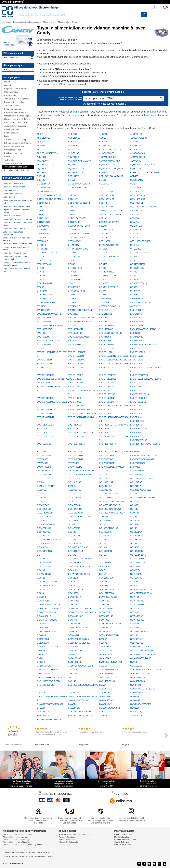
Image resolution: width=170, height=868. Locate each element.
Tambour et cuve (12, 106)
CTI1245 (41, 256)
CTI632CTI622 (137, 268)
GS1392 (103, 643)
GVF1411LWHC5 (45, 673)
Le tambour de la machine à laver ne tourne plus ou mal (17, 264)
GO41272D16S (137, 559)
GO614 (71, 585)
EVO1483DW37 (44, 329)
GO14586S (73, 524)
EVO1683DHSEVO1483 (111, 333)
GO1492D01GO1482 (78, 547)
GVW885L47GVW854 (109, 708)
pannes (7, 42)
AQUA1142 (136, 168)
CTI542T (103, 264)
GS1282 (103, 639)
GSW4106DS (105, 647)
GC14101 (41, 497)
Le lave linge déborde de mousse (15, 253)
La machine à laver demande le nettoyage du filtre (15, 258)
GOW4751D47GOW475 (79, 608)
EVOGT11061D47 (139, 348)
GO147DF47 (74, 528)
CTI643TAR (73, 276)
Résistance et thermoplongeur (17, 116)
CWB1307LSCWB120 (109, 306)
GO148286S (105, 532)
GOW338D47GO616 (109, 597)
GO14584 (135, 520)
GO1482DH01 (106, 536)
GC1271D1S (74, 478)
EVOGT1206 (136, 364)
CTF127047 (74, 245)
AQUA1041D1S (75, 165)
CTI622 (40, 268)
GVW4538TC (105, 696)
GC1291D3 (42, 490)
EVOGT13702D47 (77, 406)
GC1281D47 (136, 482)
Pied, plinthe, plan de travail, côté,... (17, 170)
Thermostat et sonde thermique (13, 163)
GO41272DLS (75, 562)
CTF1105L (42, 237)
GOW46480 (105, 601)
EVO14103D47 (137, 314)
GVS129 (72, 677)
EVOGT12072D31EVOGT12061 (145, 379)
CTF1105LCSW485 (77, 237)
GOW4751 (104, 605)
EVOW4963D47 (44, 467)
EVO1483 (73, 325)
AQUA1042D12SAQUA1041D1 (114, 168)
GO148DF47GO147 (46, 543)
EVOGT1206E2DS (139, 375)
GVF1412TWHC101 (140, 673)
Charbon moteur (11, 92)
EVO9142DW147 (76, 344)
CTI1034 (103, 249)
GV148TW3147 (106, 654)
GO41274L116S (138, 562)
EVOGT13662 (75, 398)
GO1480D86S (44, 532)
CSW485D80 (74, 230)
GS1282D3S (43, 643)
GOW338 (41, 597)
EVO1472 (104, 318)
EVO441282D (137, 337)
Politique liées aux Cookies (125, 840)
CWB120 (72, 302)
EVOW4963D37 (138, 463)
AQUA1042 (42, 168)
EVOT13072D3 (44, 444)
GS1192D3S (43, 639)
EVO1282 (104, 310)
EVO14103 (73, 314)
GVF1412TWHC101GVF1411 (51, 677)
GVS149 (72, 681)
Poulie (7, 157)
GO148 (134, 528)
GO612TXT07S (106, 578)
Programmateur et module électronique (16, 89)
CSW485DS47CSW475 (79, 233)
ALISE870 (73, 145)
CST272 (134, 214)
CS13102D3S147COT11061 (50, 199)
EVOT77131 (43, 451)
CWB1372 (135, 306)
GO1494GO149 (75, 551)
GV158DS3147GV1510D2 (80, 666)
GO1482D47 (43, 536)
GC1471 (41, 501)
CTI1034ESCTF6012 (47, 253)
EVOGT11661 (137, 356)
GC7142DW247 (75, 513)
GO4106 (72, 555)
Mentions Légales (122, 837)
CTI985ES (135, 295)
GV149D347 (105, 658)
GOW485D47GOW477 (48, 620)
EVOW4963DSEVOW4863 (112, 467)
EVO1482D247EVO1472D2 (50, 325)
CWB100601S (137, 298)
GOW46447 (74, 601)
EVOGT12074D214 (108, 383)
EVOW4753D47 (76, 455)
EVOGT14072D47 (46, 417)
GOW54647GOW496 (78, 627)
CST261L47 (74, 214)
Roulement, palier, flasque (16, 102)
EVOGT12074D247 (139, 383)
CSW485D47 (43, 230)
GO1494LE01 (106, 551)
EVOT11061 (136, 417)
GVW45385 (105, 693)
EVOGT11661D (44, 360)
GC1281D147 (74, 482)
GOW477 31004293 (46, 612)
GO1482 (72, 532)
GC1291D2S (136, 486)
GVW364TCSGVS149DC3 (143, 689)
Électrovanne (10, 95)
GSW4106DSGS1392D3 (142, 647)
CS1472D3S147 (107, 207)
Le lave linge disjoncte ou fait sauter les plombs (18, 224)
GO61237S (73, 578)
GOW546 (135, 624)
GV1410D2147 (75, 650)
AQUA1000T (43, 161)
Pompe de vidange (13, 109)
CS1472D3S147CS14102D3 (144, 207)
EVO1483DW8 (106, 329)
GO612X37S (136, 578)
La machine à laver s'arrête (13, 194)
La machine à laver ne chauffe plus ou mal (17, 202)
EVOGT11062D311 (77, 352)
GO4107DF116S (138, 555)
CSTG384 (135, 218)
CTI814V (134, 279)
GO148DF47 (136, 539)
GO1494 (103, 547)
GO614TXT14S (106, 589)
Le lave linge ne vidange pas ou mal (16, 206)
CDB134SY (73, 176)
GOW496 (72, 620)
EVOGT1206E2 (75, 375)
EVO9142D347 (44, 344)
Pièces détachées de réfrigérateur (17, 842)
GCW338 (135, 513)
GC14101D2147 (76, 497)
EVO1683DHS (75, 333)
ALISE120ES (74, 138)
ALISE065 (73, 134)
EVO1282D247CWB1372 (49, 314)
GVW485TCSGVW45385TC (50, 704)
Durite (7, 136)
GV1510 (41, 662)
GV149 (40, 658)
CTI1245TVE (74, 256)
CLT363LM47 (105, 184)
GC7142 (134, 509)
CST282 (103, 218)
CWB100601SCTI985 (47, 302)
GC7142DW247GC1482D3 (112, 513)
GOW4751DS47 (107, 608)
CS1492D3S (136, 210)
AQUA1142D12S (45, 172)
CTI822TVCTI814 (138, 283)
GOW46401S (43, 601)
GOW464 (135, 597)
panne (76, 112)
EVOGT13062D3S (46, 398)
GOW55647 (136, 627)
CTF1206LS (43, 241)
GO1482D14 (136, 532)
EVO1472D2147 (138, 318)
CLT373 (134, 184)
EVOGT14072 (106, 413)
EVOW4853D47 (76, 459)
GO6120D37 (136, 574)
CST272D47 (43, 218)
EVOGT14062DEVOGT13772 (82, 413)
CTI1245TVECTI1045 (109, 256)
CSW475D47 (43, 226)
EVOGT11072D (138, 352)
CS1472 (103, 203)
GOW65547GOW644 (109, 635)
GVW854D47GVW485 (141, 704)
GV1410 (41, 650)
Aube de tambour (12, 129)
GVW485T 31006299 (78, 700)
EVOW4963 (74, 463)
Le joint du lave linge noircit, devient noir (16, 270)
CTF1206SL (105, 241)
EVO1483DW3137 (139, 325)
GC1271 (103, 474)
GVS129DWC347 (138, 677)
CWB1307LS (74, 306)
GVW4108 (42, 693)
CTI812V (41, 279)
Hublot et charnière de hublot (17, 119)
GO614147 (104, 585)
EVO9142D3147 (138, 341)
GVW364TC (136, 685)
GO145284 (73, 520)
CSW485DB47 (106, 230)
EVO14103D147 (107, 314)
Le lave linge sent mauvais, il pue (15, 229)
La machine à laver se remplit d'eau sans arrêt (16, 239)
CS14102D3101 (107, 199)
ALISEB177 (42, 149)
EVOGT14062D (138, 409)
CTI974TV (135, 291)
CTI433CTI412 (106, 260)
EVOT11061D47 (76, 425)
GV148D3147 (74, 654)
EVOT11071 (136, 425)
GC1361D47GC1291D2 (110, 494)
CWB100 (72, 298)
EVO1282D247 (137, 310)
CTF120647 (136, 237)
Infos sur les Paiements (68, 842)
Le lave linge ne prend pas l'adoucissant (13, 233)
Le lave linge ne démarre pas (14, 187)
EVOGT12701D (106, 386)
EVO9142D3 (105, 341)
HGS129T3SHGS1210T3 (80, 715)
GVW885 (41, 708)
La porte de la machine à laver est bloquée (16, 211)
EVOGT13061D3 (107, 394)
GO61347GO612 (45, 585)
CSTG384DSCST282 (109, 222)
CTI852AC (42, 291)
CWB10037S (105, 298)
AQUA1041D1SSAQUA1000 (144, 165)
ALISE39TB (105, 142)
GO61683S (73, 593)
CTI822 (71, 283)
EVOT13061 (136, 432)
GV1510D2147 (75, 662)
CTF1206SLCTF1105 (140, 241)
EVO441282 (105, 337)
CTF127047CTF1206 (109, 245)
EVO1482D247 (137, 321)
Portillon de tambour (13, 153)
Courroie (8, 85)
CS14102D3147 (138, 199)
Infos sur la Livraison (67, 840)
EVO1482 (104, 321)
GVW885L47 (74, 708)
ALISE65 (134, 142)
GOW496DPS (75, 624)
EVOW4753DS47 (107, 455)
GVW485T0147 (106, 700)
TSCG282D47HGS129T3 (49, 719)
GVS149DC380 (137, 681)
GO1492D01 (43, 547)
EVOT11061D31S (45, 425)
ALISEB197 (73, 153)
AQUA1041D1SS (107, 165)
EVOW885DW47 (45, 471)
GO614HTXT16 (75, 589)
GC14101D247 (106, 497)
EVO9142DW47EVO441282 (143, 344)
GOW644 (72, 631)
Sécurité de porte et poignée (17, 140)
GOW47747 (105, 612)
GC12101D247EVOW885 (80, 474)
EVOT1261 (104, 432)
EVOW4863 (42, 463)
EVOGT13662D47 (139, 398)
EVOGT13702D (106, 402)
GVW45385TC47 (138, 693)
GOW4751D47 (137, 605)
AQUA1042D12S (76, 168)
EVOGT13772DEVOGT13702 (82, 409)
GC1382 (134, 494)
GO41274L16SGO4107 (79, 566)
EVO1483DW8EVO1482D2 (143, 329)
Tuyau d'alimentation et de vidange (16, 167)
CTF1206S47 (74, 241)
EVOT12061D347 (138, 429)
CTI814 (103, 279)
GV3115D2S (136, 666)
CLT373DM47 (43, 188)
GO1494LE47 (137, 551)
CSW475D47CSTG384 (79, 226)
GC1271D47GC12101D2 (142, 478)
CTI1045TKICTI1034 (140, 253)
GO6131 (103, 582)
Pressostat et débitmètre (15, 112)
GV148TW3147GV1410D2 (143, 654)
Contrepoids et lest (13, 150)
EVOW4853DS (106, 459)
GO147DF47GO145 (108, 528)
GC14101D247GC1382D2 (143, 497)
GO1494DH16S (44, 551)
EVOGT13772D (44, 409)
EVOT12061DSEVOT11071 (81, 432)
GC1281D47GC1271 (47, 486)
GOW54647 (42, 627)
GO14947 (135, 547)
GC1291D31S (75, 490)
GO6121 (41, 578)
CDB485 (41, 180)
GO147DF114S (44, 528)
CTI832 (40, 287)
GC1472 (134, 501)
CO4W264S (136, 188)
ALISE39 (41, 142)
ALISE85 (41, 145)
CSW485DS (136, 230)
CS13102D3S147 (138, 195)
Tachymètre (9, 160)
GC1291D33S (106, 490)
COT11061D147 (107, 191)
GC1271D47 (105, 478)
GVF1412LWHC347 (108, 673)
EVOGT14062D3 (45, 413)
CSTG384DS (74, 222)
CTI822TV (104, 283)
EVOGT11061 (75, 348)
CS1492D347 (74, 210)
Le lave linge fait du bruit (12, 216)
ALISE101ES (136, 134)
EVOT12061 (43, 429)
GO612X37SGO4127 (47, 582)
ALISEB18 (135, 149)
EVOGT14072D (138, 413)
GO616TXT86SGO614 (141, 593)
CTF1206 (104, 237)
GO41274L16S (44, 566)
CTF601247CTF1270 (78, 249)
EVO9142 (73, 341)
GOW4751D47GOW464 (48, 608)
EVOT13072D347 (107, 444)
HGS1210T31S (44, 712)
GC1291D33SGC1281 (141, 490)
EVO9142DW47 (107, 344)
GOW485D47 (137, 616)
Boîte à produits (11, 133)
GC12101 (104, 471)
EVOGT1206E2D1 (108, 375)
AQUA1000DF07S (108, 157)
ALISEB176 (136, 145)
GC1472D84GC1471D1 (110, 505)
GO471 (102, 570)
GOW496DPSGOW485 (110, 624)
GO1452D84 (105, 520)
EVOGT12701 (75, 386)
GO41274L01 (105, 562)
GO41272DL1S (44, 562)
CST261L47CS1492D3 (110, 214)
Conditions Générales (123, 834)
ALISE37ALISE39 (138, 138)
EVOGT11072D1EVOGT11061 (114, 356)
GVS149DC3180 (107, 681)
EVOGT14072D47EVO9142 (81, 417)
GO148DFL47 (75, 543)
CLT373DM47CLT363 (78, 188)
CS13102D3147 (107, 195)
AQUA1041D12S (45, 165)
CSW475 (134, 222)
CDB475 (134, 176)
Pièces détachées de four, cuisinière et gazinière (23, 845)
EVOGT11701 (137, 360)
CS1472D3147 (137, 203)
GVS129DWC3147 (108, 677)
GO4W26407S (44, 574)
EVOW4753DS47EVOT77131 (144, 455)
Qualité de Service (122, 842)
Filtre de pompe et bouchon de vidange (18, 143)
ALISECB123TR (107, 153)
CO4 (101, 188)
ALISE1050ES (44, 138)
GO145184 (42, 520)
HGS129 (103, 712)
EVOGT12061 (44, 367)
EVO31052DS (44, 337)
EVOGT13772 (137, 406)
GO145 (134, 517)
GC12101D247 (44, 474)
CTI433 (71, 260)
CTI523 (134, 260)
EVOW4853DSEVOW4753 (143, 459)
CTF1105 (104, 233)
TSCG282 (104, 715)
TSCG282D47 (137, 715)
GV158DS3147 (44, 666)
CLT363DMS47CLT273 (79, 184)
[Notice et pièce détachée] (7, 12)
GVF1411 (72, 670)
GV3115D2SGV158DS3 (48, 670)
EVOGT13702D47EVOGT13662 (114, 406)
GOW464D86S (137, 601)
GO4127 (103, 559)
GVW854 (72, 704)
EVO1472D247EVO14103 (80, 321)
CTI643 (134, 272)
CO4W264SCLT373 (46, 191)
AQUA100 (42, 157)
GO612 (102, 574)
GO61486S (42, 589)
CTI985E (103, 295)
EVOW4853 (42, 459)
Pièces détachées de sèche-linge (16, 840)
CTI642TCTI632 (107, 272)
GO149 (134, 543)
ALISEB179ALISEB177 (110, 149)
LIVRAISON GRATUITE (12, 2)
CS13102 (72, 195)
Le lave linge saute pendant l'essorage (17, 244)
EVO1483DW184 (107, 325)
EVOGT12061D (75, 367)
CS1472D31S (43, 207)
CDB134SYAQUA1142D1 (111, 176)
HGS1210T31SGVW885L (80, 712)
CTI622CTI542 (75, 268)
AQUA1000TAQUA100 (110, 161)
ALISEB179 (73, 149)
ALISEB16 (104, 145)
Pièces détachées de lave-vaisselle (17, 834)
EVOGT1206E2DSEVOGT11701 (52, 379)
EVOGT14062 (106, 409)
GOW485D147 (106, 616)
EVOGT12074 (44, 383)
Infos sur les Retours (123, 845)
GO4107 (103, 555)
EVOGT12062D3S (46, 375)
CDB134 (41, 176)
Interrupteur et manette (14, 146)
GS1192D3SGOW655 (78, 639)
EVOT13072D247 (138, 440)
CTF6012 (135, 245)
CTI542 (71, 264)
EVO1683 (41, 333)
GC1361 (41, 494)
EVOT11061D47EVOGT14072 (113, 425)
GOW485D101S (76, 616)
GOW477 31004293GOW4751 (82, 612)
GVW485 (134, 696)
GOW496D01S (137, 620)
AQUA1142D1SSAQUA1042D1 (145, 172)
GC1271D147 (43, 478)
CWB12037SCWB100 (141, 302)
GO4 (39, 555)
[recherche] (144, 15)
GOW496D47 (43, 624)
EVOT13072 (136, 436)
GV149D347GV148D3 (141, 658)
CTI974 (103, 291)
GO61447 (135, 585)
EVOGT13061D (138, 390)
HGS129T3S (43, 715)
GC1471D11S (75, 501)
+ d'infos (51, 852)
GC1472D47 (43, 505)
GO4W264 (135, 570)
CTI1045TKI (105, 253)
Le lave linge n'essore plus (13, 183)
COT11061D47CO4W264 (49, 195)
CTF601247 (42, 249)
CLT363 (103, 180)
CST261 (41, 214)
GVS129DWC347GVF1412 (50, 681)
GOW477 (135, 608)
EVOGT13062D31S (139, 394)
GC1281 (41, 482)
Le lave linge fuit (9, 197)
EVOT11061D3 (137, 421)
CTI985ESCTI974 (45, 298)
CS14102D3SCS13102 (79, 203)
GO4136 (41, 570)
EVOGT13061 (106, 390)
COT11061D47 (137, 191)
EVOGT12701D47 (139, 386)
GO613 (71, 582)
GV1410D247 (105, 650)
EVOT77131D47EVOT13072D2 (114, 451)
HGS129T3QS (137, 712)
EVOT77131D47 (76, 451)
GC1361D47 (74, 494)
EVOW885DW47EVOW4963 (82, 471)
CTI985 (71, 295)
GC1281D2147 (106, 482)
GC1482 (134, 505)
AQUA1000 (73, 157)
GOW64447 (105, 631)
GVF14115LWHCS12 (109, 670)
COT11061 (73, 191)
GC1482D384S (75, 509)
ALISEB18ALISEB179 (47, 153)
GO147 (102, 524)
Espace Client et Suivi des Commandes (75, 834)
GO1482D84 (74, 536)
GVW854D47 (105, 704)
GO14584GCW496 (46, 524)
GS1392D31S (137, 643)
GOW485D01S (44, 616)
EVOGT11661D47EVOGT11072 (114, 360)
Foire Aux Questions (67, 837)
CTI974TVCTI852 (45, 295)
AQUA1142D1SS (107, 172)
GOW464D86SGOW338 (48, 605)
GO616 (40, 593)
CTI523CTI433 (44, 264)
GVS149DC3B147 (46, 685)
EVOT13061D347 (76, 436)
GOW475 (72, 605)
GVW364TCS (105, 689)
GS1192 (134, 635)
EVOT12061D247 (76, 429)
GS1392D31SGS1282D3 (49, 647)
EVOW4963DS (75, 467)
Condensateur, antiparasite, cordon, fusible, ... (16, 123)
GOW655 (41, 635)
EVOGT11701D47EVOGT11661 (114, 364)
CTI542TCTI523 (138, 264)
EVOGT (41, 348)
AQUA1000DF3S (138, 157)
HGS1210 (135, 708)
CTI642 (40, 272)
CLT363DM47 (137, 180)
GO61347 (135, 582)
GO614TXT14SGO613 (141, 589)
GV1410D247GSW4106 (141, 650)
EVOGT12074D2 (76, 383)
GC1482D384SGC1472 (110, 509)
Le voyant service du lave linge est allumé (16, 249)
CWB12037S (105, 302)
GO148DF (104, 539)
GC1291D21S (106, 486)
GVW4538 (73, 693)
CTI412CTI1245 (44, 260)
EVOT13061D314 (45, 436)
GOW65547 (74, 635)
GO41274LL (105, 566)
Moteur (7, 82)
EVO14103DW (44, 318)
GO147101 (135, 524)
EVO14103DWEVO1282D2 (81, 318)
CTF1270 (41, 245)
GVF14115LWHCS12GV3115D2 (145, 670)
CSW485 (103, 226)
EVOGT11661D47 (77, 360)
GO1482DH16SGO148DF (49, 539)
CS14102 (72, 199)
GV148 (40, 654)
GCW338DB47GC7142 (79, 517)
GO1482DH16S (138, 536)
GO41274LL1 (137, 566)
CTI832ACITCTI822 (108, 287)
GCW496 (103, 517)
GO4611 (72, 570)
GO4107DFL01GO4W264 (80, 559)
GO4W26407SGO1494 (79, 574)
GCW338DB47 (44, 517)
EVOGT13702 (75, 402)
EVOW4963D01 (107, 463)
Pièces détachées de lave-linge (16, 837)
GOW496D (104, 620)
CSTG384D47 (44, 222)
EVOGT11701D (44, 364)
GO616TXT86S (106, 593)
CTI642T (72, 272)
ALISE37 (103, 138)
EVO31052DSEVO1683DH (81, 337)
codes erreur (9, 45)
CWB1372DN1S (45, 310)
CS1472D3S (74, 207)
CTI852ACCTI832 (76, 291)
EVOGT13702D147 (139, 402)
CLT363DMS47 (44, 184)
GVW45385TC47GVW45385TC (83, 696)
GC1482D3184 (44, 509)
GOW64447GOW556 (140, 631)
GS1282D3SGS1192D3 (79, 643)
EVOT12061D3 (106, 429)
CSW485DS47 (44, 233)
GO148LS (104, 543)
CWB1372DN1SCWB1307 (80, 310)
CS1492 (41, 210)
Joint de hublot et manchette (17, 99)
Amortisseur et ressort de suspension (15, 126)
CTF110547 (136, 233)
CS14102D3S (43, 203)
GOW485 (135, 612)
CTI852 (134, 287)
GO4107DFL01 (44, 559)
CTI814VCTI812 (45, 283)
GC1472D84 (74, 505)
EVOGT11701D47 (77, 364)
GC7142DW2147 (45, 513)
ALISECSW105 (137, 153)
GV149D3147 (74, 658)
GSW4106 (73, 647)
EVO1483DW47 (76, 329)
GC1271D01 (136, 474)
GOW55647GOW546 (47, 631)
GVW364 (103, 685)
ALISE (40, 134)
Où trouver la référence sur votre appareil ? (105, 104)
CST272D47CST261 (78, 218)
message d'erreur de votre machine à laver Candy (131, 115)
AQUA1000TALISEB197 (79, 161)
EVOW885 (135, 467)
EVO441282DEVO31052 (49, 341)
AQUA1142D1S (75, 172)
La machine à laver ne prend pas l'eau (17, 219)
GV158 (133, 662)
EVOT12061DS (44, 432)
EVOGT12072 (75, 379)
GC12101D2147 (138, 471)
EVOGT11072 (106, 352)
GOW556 (104, 627)
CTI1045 (72, 253)
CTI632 (103, 268)
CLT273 (72, 180)
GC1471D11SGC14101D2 (112, 501)
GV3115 (103, 666)
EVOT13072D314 (76, 444)
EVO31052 (135, 333)
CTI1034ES (136, 249)
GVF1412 (72, 673)
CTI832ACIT (74, 287)
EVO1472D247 (44, 321)
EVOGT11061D (106, 348)
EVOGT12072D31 (108, 379)
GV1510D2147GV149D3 (111, 662)
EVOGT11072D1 (76, 356)
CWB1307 (42, 306)
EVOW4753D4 (44, 455)
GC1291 (72, 486)
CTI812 (134, 276)
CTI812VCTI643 (76, 279)
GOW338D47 (74, 597)
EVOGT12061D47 (108, 367)
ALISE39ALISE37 (76, 142)
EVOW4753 (136, 451)
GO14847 (73, 539)
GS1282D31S (137, 639)
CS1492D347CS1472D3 (111, 210)
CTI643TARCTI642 (108, 276)
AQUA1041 (136, 161)
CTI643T (41, 276)
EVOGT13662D (106, 398)
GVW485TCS (137, 700)
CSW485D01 (136, 226)
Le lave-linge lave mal (11, 190)
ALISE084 (104, 134)
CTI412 (134, 256)
